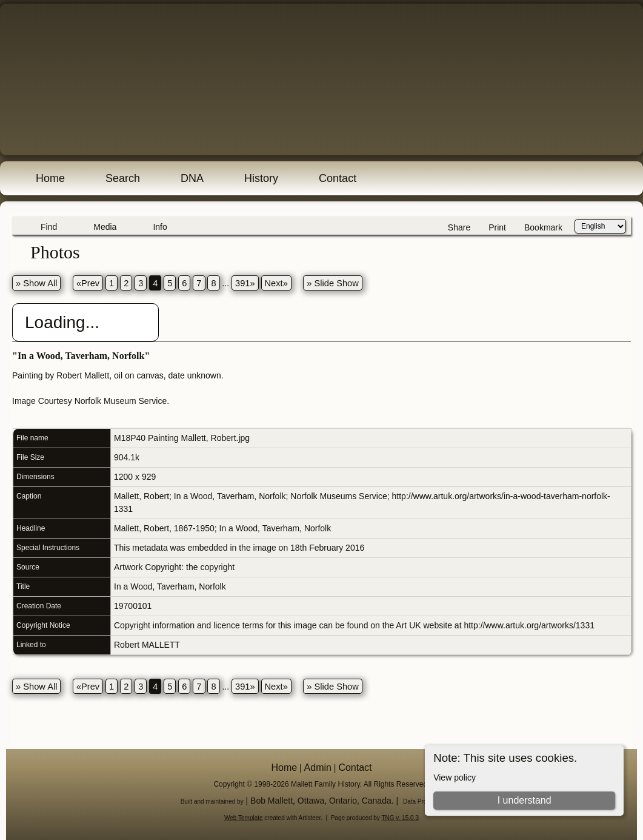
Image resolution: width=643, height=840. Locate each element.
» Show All (36, 283)
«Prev (88, 283)
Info (160, 227)
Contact (338, 178)
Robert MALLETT (147, 645)
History (261, 178)
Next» (276, 283)
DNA (192, 178)
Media (105, 227)
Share (459, 227)
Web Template (244, 818)
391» (245, 283)
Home (50, 178)
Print (497, 227)
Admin (318, 768)
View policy (455, 778)
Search (123, 178)
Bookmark (543, 227)
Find (49, 227)
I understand (525, 800)
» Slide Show (333, 283)
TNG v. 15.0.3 (400, 818)
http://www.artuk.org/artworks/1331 (529, 625)
